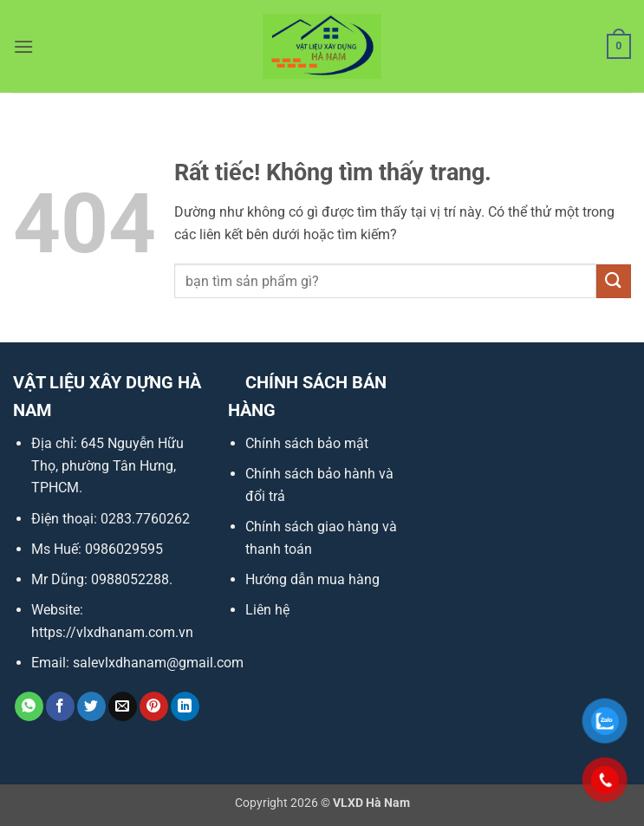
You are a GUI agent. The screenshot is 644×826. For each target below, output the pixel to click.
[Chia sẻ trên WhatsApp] (29, 706)
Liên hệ (267, 610)
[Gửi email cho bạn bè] (123, 706)
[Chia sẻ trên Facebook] (60, 706)
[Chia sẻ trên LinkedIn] (185, 706)
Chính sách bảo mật (307, 443)
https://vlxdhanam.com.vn (112, 632)
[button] (23, 46)
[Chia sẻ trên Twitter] (91, 706)
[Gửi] (614, 281)
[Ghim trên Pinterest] (154, 706)
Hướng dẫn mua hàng (312, 579)
